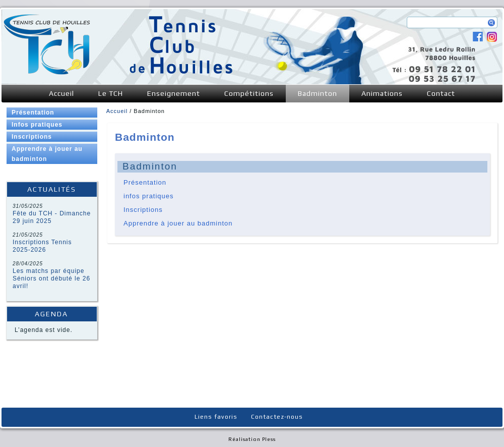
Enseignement (174, 93)
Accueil (61, 93)
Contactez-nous (277, 417)
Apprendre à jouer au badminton (47, 154)
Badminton (318, 93)
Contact (441, 93)
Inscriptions (32, 137)
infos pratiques (149, 196)
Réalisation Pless (252, 439)
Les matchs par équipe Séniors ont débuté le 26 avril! (51, 278)
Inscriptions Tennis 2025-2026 (42, 246)
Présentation (33, 113)
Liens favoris (216, 417)
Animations (382, 93)
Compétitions (249, 93)
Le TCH (111, 93)
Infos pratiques (37, 125)
